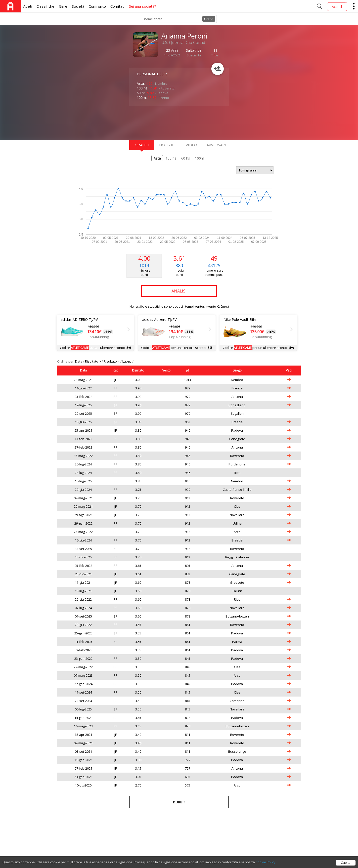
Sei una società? (143, 6)
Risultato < (112, 361)
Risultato (138, 370)
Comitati (117, 6)
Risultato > (93, 361)
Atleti (28, 6)
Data (79, 361)
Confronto (97, 6)
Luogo (127, 361)
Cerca (209, 19)
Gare (63, 6)
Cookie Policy (266, 863)
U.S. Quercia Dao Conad (183, 42)
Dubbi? (179, 802)
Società (78, 6)
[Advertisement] (169, 122)
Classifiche (45, 6)
